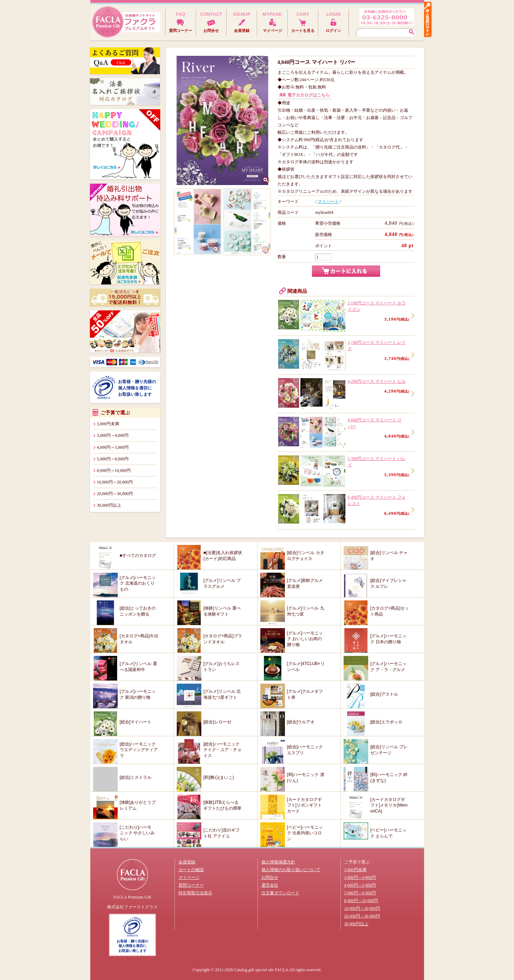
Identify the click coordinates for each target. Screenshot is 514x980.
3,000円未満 (108, 424)
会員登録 (187, 862)
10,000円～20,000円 (115, 482)
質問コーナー (191, 885)
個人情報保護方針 (278, 862)
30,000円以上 (109, 505)
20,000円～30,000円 (115, 494)
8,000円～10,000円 (114, 471)
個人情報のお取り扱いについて (291, 870)
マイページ (189, 877)
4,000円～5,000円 (113, 447)
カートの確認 (191, 870)
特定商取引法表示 (195, 893)
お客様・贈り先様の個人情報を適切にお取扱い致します (137, 388)
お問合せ (270, 877)
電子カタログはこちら (308, 95)
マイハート (328, 202)
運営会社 (270, 885)
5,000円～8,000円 (113, 459)
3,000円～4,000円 (113, 435)
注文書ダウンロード (280, 893)
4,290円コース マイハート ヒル (377, 381)
